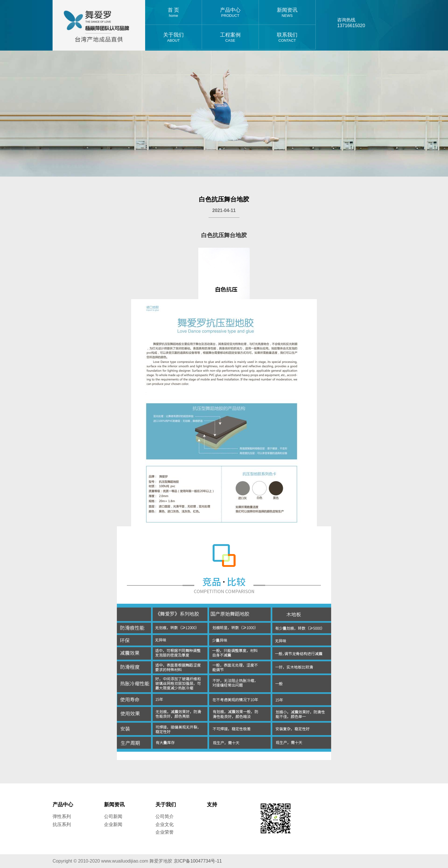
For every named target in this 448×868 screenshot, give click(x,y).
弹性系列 (62, 816)
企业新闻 (113, 824)
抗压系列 (62, 824)
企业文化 (165, 824)
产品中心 (230, 12)
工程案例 (230, 37)
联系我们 (287, 37)
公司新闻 (113, 816)
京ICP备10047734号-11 (198, 861)
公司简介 (165, 816)
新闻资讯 (287, 12)
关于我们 (173, 37)
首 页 (173, 12)
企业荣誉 (165, 832)
